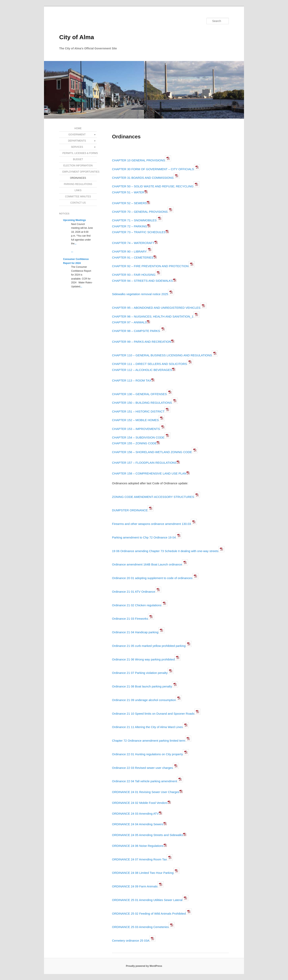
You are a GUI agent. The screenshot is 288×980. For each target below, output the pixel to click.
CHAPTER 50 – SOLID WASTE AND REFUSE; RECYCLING (153, 186)
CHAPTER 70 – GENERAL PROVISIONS (140, 212)
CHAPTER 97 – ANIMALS (129, 322)
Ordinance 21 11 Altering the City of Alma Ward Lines (147, 727)
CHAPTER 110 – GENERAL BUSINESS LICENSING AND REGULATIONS (162, 355)
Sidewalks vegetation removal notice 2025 (140, 294)
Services (77, 147)
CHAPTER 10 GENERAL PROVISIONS (138, 160)
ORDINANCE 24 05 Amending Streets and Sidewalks (147, 835)
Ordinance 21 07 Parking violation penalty (140, 673)
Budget (78, 159)
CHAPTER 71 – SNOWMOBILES (134, 220)
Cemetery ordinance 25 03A (131, 941)
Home (78, 128)
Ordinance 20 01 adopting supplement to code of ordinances (152, 578)
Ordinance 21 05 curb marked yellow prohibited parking (149, 646)
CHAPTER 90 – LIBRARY (129, 251)
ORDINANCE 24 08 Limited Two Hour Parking (143, 873)
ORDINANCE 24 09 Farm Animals (135, 886)
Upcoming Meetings (75, 220)
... (75, 244)
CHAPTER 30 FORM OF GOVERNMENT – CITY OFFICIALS (153, 169)
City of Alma (77, 37)
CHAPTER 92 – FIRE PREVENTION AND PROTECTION (150, 266)
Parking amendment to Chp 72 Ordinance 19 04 (144, 537)
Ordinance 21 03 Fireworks (130, 619)
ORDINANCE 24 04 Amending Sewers (138, 824)
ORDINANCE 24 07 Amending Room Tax (139, 859)
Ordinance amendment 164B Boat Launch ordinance (147, 564)
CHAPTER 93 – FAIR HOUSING (134, 275)
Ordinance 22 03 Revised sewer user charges (142, 768)
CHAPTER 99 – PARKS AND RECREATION (141, 342)
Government (77, 135)
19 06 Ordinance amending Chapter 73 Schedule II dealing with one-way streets (165, 551)
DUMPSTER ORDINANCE (130, 510)
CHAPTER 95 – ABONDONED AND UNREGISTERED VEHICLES (156, 308)
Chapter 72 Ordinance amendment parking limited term (149, 741)
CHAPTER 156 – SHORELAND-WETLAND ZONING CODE (152, 452)
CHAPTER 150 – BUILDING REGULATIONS (142, 403)
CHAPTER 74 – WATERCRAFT (133, 243)
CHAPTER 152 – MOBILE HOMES (135, 420)
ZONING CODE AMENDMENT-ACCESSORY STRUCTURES (153, 497)
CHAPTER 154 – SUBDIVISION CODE (138, 437)
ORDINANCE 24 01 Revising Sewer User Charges (146, 792)
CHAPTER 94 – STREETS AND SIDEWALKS (142, 281)
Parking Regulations (78, 184)
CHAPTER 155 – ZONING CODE (134, 443)
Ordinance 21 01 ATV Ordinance (134, 592)
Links (78, 190)
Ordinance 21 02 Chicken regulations (137, 605)
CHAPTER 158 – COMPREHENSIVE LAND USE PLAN (149, 473)
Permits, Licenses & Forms (79, 153)
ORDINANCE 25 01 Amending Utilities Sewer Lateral (147, 900)
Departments (77, 141)
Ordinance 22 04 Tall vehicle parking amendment (144, 781)
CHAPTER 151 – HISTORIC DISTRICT (138, 411)
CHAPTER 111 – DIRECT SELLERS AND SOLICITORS (149, 364)
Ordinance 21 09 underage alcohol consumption (144, 700)
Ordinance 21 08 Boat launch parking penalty (142, 686)
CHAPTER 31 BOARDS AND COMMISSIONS (143, 178)
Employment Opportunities (79, 172)
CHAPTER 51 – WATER (130, 192)
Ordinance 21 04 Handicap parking (135, 632)
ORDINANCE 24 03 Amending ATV (135, 814)
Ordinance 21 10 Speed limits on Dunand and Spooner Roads (153, 714)
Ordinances (78, 178)
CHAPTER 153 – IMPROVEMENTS (136, 429)
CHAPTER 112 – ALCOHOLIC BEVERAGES (142, 370)
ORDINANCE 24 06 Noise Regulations (138, 846)
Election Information (78, 166)
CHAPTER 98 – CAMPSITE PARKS (136, 331)
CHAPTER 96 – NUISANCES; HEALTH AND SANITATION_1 (153, 316)
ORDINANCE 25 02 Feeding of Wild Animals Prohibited (149, 914)
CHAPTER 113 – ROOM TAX (133, 380)
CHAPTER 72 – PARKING (130, 226)
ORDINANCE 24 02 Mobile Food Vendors (140, 803)
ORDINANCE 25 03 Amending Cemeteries (140, 927)
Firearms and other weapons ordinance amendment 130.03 (151, 524)
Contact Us (78, 203)
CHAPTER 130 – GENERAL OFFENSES (139, 394)
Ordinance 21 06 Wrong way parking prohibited (143, 659)
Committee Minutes (78, 197)
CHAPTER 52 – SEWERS (129, 203)
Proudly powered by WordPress (144, 966)
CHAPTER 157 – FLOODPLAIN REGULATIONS (144, 463)
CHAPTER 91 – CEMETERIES (133, 257)
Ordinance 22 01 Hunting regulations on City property (147, 754)
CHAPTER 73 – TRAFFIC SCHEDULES (139, 232)
